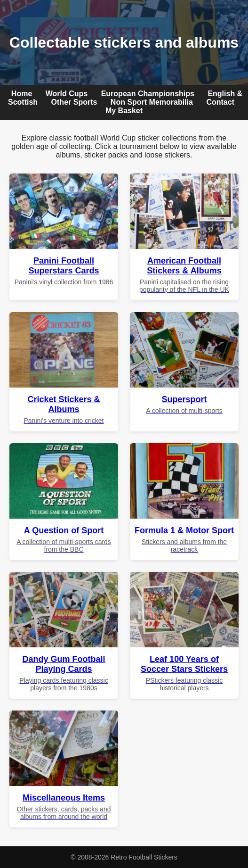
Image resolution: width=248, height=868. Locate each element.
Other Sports (74, 102)
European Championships (148, 94)
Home (22, 94)
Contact (220, 102)
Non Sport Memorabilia (152, 102)
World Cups (67, 94)
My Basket (124, 111)
